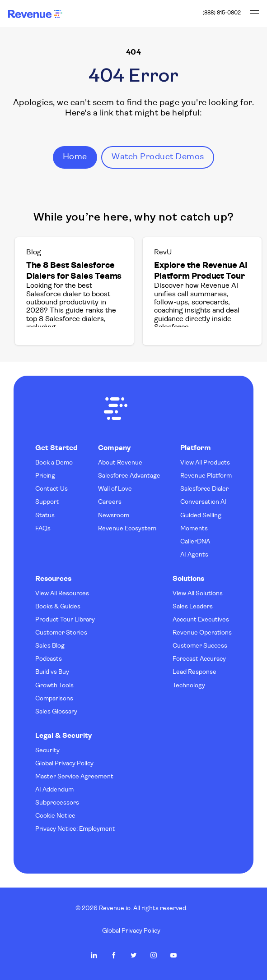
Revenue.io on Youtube (173, 955)
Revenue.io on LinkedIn (94, 955)
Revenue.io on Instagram (154, 955)
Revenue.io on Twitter (134, 955)
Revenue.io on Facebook (114, 955)
